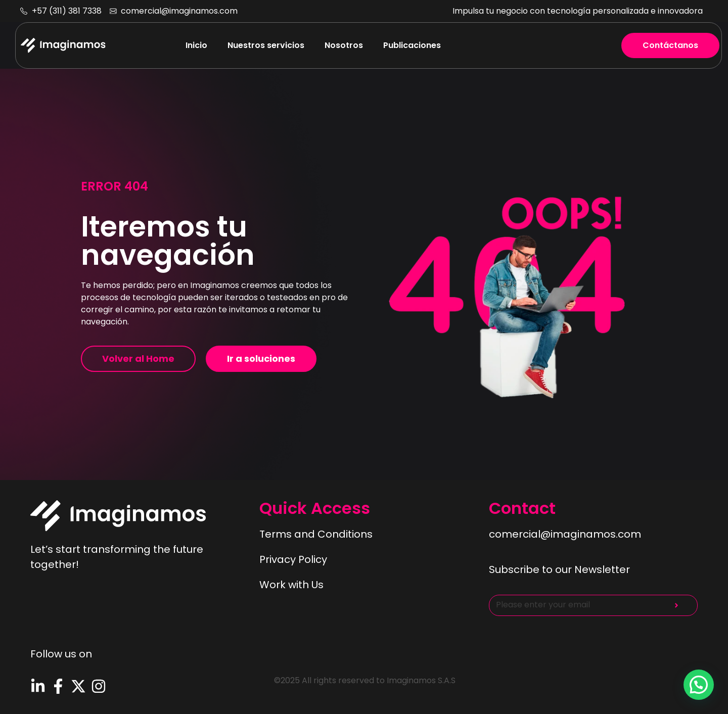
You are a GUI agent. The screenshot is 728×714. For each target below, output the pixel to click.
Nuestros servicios (266, 45)
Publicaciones (412, 45)
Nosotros (344, 45)
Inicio (196, 45)
